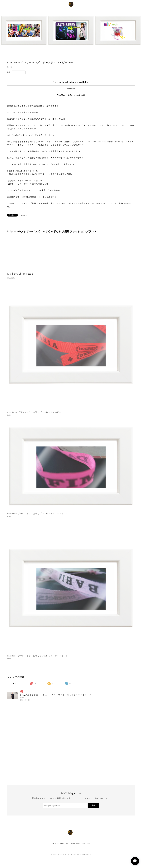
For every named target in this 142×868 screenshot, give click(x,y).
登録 (94, 805)
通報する (24, 215)
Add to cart (71, 89)
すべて (16, 683)
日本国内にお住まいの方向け (71, 95)
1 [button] (69, 55)
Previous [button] (4, 31)
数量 (9, 72)
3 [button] (72, 55)
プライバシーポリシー (60, 844)
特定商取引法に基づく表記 (81, 844)
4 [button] (74, 55)
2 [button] (70, 55)
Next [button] (138, 31)
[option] (71, 31)
